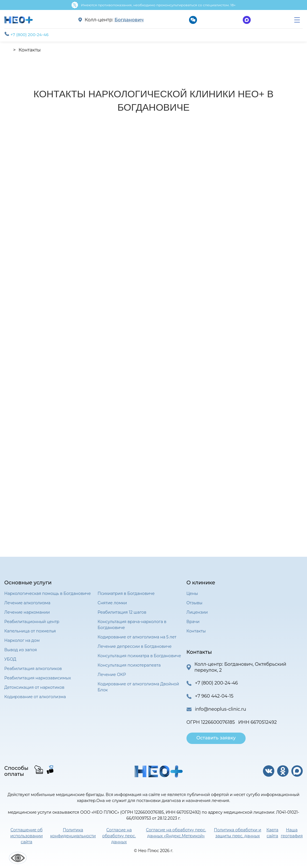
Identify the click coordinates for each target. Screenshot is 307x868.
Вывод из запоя (21, 650)
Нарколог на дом (22, 640)
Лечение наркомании (27, 612)
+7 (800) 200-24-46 (26, 34)
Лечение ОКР (112, 675)
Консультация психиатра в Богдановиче (139, 656)
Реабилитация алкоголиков (33, 669)
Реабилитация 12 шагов (122, 612)
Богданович (129, 20)
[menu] (297, 20)
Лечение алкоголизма (27, 603)
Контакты (196, 631)
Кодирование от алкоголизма (35, 697)
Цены (192, 593)
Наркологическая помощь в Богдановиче (47, 593)
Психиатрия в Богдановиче (126, 593)
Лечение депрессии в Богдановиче (134, 646)
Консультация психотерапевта (129, 665)
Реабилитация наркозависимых (38, 678)
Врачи (193, 622)
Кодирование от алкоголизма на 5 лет (137, 637)
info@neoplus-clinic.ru (221, 709)
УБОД (10, 659)
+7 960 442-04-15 (214, 696)
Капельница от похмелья (30, 631)
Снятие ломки (112, 603)
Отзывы (194, 603)
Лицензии (197, 612)
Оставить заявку (216, 738)
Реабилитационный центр (32, 622)
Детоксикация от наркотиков (34, 687)
